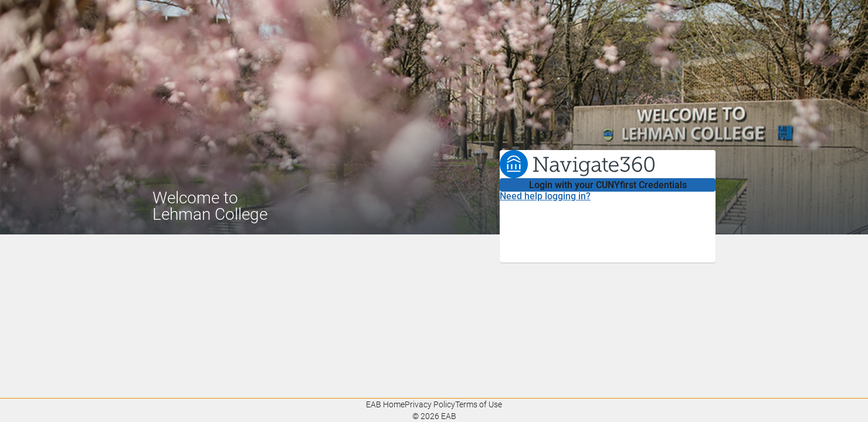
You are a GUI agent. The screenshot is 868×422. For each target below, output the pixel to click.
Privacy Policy (430, 404)
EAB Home (385, 404)
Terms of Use (479, 404)
